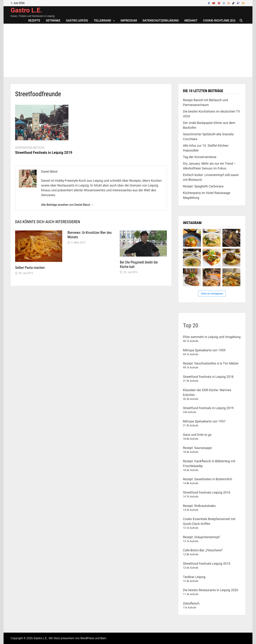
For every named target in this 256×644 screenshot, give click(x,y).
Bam (103, 638)
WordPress (87, 638)
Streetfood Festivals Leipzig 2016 (207, 492)
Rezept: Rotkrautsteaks (199, 506)
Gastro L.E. (26, 10)
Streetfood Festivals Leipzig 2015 (207, 564)
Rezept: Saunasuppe (197, 448)
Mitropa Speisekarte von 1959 (204, 350)
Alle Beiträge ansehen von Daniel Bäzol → (67, 205)
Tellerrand (102, 21)
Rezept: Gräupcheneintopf (201, 537)
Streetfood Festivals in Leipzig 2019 (208, 408)
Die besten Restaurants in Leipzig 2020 (210, 590)
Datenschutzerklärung (161, 21)
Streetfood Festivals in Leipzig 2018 (208, 377)
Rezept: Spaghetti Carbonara (203, 186)
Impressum (129, 21)
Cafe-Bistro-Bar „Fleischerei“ (203, 550)
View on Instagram (212, 294)
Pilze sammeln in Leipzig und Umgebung (212, 337)
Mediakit (191, 21)
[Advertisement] (128, 50)
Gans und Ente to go (197, 435)
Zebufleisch (191, 603)
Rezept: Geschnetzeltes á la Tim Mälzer (211, 363)
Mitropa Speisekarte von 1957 (204, 421)
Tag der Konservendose (200, 157)
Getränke (53, 21)
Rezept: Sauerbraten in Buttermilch (208, 479)
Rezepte (34, 21)
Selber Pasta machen (30, 268)
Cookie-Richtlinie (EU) (219, 21)
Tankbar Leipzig (194, 577)
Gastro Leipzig (77, 21)
